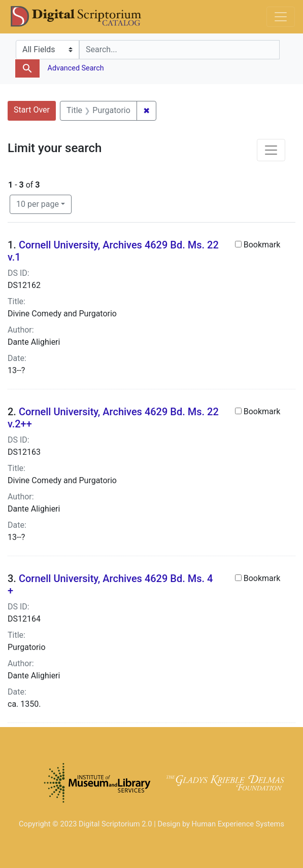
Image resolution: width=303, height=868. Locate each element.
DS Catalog (84, 17)
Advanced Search (75, 68)
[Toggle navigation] (281, 17)
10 (38, 203)
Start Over (32, 110)
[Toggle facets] (271, 150)
